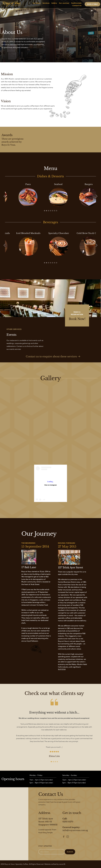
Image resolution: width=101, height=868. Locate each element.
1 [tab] (45, 211)
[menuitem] (37, 3)
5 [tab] (53, 211)
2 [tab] (47, 211)
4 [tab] (51, 211)
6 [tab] (55, 211)
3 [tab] (49, 211)
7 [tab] (57, 211)
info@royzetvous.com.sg (75, 830)
